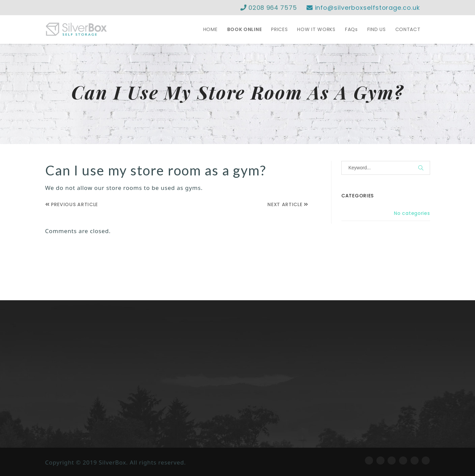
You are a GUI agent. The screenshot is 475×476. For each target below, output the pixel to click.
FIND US (377, 29)
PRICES (279, 29)
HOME (210, 29)
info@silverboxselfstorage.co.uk (363, 8)
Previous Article (72, 204)
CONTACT (408, 29)
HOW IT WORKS (316, 29)
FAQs (351, 29)
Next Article (288, 204)
